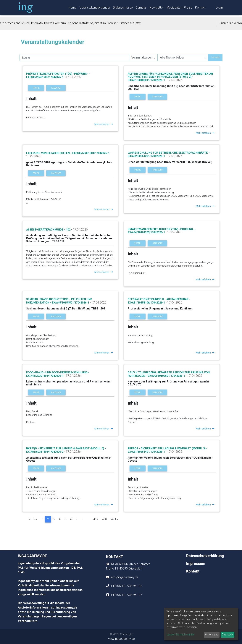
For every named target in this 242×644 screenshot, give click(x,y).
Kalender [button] (56, 88)
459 (96, 519)
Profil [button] (36, 88)
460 (104, 519)
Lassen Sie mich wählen (181, 635)
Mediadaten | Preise (179, 8)
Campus (141, 8)
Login (219, 8)
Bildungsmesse (123, 8)
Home (73, 8)
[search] (74, 58)
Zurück (33, 519)
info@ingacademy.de (124, 577)
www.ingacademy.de (121, 639)
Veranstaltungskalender (95, 8)
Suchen (215, 57)
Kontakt (200, 8)
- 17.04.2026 (72, 77)
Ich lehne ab (212, 635)
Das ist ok (228, 635)
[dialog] (201, 624)
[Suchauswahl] (143, 58)
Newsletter (157, 8)
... (88, 519)
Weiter (115, 519)
